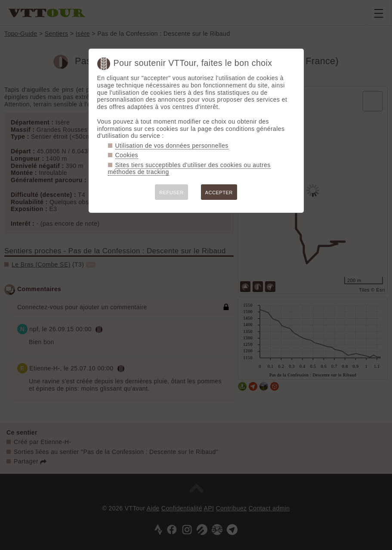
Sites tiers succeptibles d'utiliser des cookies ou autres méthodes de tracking (189, 169)
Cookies (127, 155)
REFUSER (171, 193)
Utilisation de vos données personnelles (172, 146)
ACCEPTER (219, 193)
